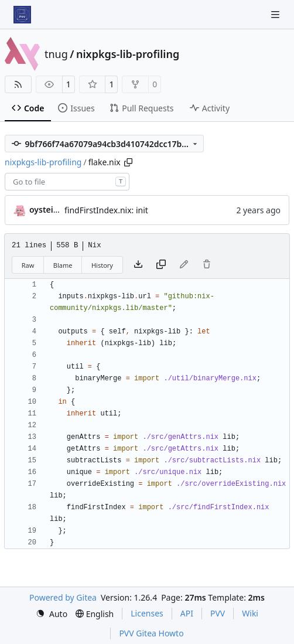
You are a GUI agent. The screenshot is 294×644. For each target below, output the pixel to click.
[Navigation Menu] (276, 14)
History (102, 265)
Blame (63, 265)
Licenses (147, 613)
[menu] (52, 614)
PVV (218, 613)
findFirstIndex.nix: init (106, 210)
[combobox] (67, 182)
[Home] (22, 15)
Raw (28, 265)
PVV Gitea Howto (151, 633)
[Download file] (138, 265)
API (187, 613)
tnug (56, 54)
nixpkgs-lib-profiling (128, 54)
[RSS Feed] (18, 84)
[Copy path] (128, 162)
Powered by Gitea (63, 597)
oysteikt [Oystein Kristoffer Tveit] (45, 209)
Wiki (250, 613)
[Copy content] (161, 265)
